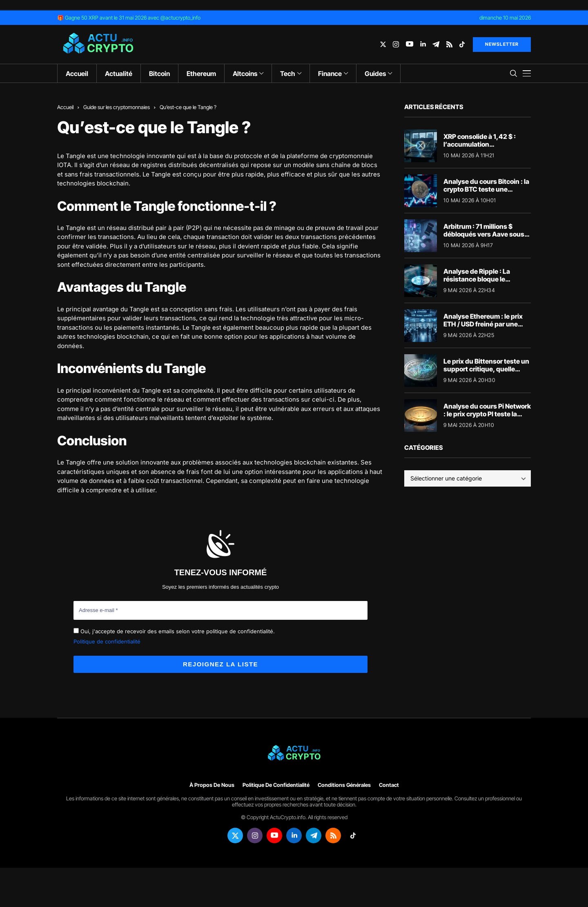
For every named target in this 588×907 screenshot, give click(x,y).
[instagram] (396, 44)
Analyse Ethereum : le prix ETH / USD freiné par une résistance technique (483, 324)
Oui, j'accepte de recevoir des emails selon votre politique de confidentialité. (174, 631)
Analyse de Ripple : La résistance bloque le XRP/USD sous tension (478, 279)
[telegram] (436, 44)
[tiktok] (462, 44)
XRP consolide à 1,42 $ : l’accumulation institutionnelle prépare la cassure (483, 148)
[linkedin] (423, 44)
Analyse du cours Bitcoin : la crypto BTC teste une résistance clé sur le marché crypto (486, 193)
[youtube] (410, 44)
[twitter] (383, 44)
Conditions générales (344, 785)
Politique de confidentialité (107, 641)
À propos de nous (212, 785)
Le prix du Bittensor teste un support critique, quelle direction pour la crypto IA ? (486, 369)
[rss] (449, 44)
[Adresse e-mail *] (220, 610)
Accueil (65, 107)
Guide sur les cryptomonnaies (117, 107)
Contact (389, 785)
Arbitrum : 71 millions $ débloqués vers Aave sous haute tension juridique (484, 234)
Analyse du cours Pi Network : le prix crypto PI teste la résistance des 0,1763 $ (487, 414)
